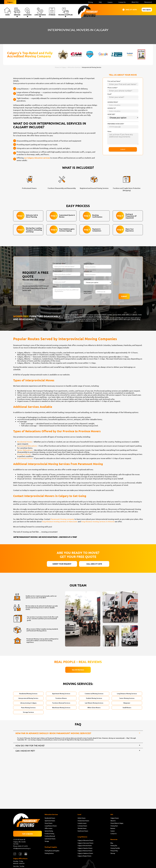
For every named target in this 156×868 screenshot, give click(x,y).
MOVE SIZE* (111, 114)
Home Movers (48, 824)
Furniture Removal (50, 837)
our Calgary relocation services (37, 158)
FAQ (100, 2)
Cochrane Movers (82, 826)
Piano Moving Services (28, 708)
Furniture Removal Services (61, 703)
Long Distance (40, 12)
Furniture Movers (61, 698)
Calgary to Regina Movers (84, 856)
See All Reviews (78, 670)
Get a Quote (141, 10)
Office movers (48, 829)
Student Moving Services (94, 698)
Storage (52, 12)
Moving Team (114, 826)
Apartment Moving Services (61, 694)
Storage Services (28, 712)
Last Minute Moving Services (94, 703)
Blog (112, 844)
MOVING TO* (112, 108)
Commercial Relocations (27, 446)
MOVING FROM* (113, 102)
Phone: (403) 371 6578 (21, 847)
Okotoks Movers (82, 829)
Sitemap (113, 854)
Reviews (113, 829)
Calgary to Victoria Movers (85, 846)
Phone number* (113, 88)
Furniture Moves (24, 454)
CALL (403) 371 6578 (94, 564)
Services (17, 12)
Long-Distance (82, 837)
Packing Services (49, 854)
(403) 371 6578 (119, 10)
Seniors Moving (49, 831)
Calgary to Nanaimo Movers (85, 849)
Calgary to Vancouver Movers (85, 844)
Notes (109, 131)
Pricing (91, 2)
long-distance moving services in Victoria (98, 521)
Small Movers (127, 708)
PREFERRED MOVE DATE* (116, 124)
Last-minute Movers (50, 839)
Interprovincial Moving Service (28, 698)
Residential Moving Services (28, 694)
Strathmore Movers (83, 831)
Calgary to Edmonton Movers (85, 841)
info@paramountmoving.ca (22, 849)
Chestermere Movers (83, 821)
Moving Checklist (115, 849)
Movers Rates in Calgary (117, 824)
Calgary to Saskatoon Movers (85, 854)
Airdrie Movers (81, 819)
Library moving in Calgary (28, 703)
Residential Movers (50, 819)
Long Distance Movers (51, 826)
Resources (148, 2)
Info (112, 815)
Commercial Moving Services (94, 694)
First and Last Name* (114, 81)
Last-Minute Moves (25, 458)
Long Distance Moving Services (127, 694)
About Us (134, 2)
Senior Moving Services (127, 698)
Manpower (127, 703)
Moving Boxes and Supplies (52, 851)
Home (7, 12)
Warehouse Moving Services (61, 708)
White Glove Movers (94, 708)
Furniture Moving (49, 834)
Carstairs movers (82, 824)
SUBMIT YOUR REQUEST (62, 564)
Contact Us (122, 2)
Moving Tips (114, 846)
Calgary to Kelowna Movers (85, 851)
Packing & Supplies (65, 12)
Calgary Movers (115, 819)
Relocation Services (51, 815)
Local (79, 815)
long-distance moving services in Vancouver (60, 521)
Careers (110, 2)
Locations (27, 12)
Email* (110, 94)
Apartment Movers (50, 821)
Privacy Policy (34, 288)
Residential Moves (25, 442)
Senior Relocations (25, 450)
